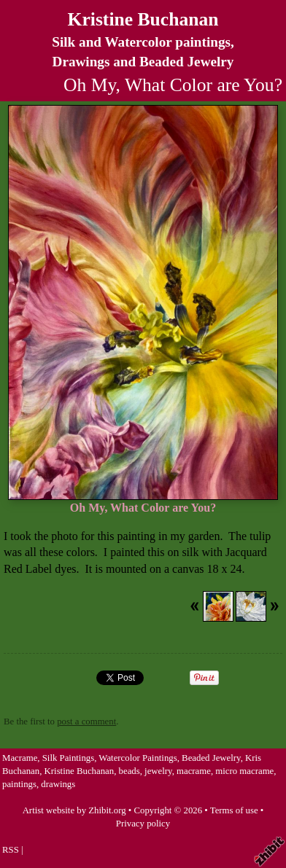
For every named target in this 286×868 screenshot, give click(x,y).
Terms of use (234, 810)
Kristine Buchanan (143, 19)
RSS (11, 850)
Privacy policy (143, 824)
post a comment (86, 722)
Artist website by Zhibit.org (74, 810)
